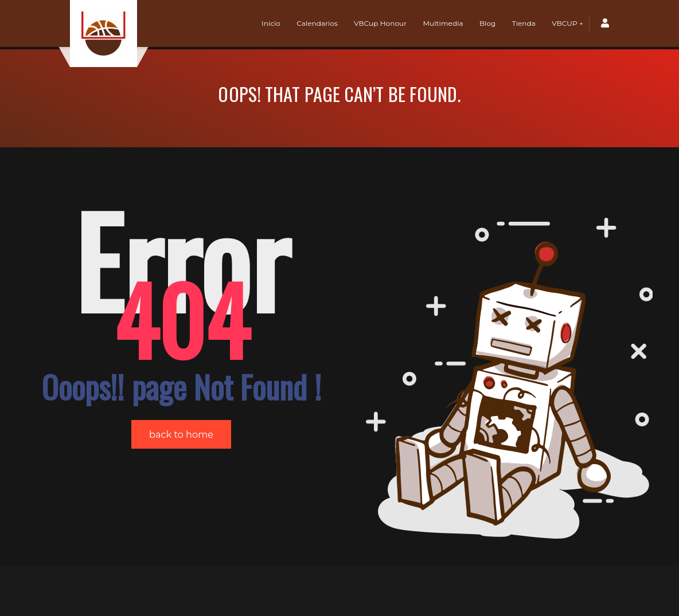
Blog (487, 23)
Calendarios (317, 23)
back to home (181, 385)
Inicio (271, 23)
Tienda (524, 23)
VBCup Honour (380, 23)
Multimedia (443, 23)
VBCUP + (567, 23)
